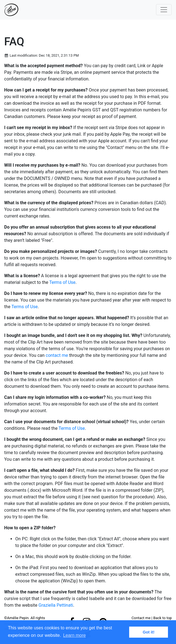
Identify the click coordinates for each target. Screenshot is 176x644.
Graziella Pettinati (56, 605)
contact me (57, 355)
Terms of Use (63, 282)
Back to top (163, 618)
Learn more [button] (75, 635)
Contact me (141, 618)
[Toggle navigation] (164, 10)
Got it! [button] (149, 632)
